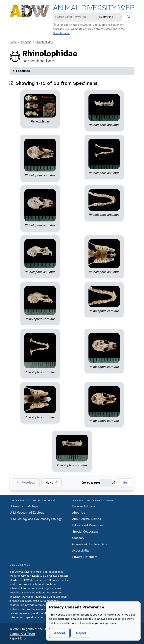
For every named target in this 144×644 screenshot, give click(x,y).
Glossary (78, 538)
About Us (79, 513)
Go (125, 483)
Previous (26, 483)
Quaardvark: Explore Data (90, 544)
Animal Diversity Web (94, 8)
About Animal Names (87, 519)
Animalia (26, 42)
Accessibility (81, 550)
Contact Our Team (22, 634)
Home (13, 42)
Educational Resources (88, 525)
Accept (60, 633)
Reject (81, 633)
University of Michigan (24, 506)
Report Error (18, 638)
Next (51, 483)
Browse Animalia (84, 506)
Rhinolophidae (44, 42)
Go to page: (91, 483)
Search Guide (61, 33)
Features (23, 71)
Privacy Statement (85, 557)
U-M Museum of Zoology (27, 513)
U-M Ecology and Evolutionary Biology (36, 519)
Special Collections (85, 531)
